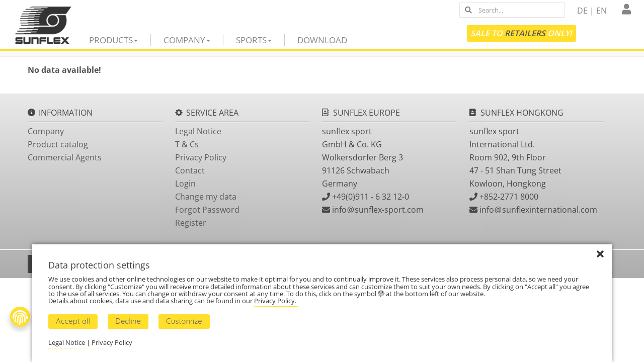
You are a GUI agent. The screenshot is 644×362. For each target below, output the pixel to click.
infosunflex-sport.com (378, 210)
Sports (254, 40)
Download (322, 40)
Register (191, 223)
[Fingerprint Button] (20, 317)
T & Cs (187, 144)
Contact (190, 170)
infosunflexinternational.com (538, 210)
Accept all (73, 321)
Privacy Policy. (276, 301)
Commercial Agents (65, 157)
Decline (128, 321)
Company (187, 40)
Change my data (206, 197)
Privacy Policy (201, 157)
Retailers (525, 33)
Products (113, 40)
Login (185, 184)
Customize (184, 321)
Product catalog (58, 144)
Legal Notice (198, 131)
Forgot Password (207, 210)
